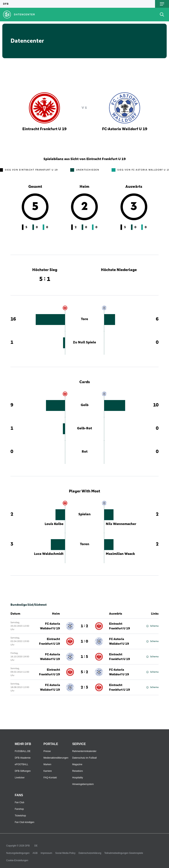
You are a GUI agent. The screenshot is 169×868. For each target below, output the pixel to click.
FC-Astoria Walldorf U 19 (50, 626)
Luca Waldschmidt (49, 554)
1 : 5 (84, 657)
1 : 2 (84, 626)
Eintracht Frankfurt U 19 (120, 626)
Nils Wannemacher (121, 524)
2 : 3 (84, 687)
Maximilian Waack (120, 554)
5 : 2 (84, 672)
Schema (152, 626)
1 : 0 (84, 641)
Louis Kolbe (54, 524)
